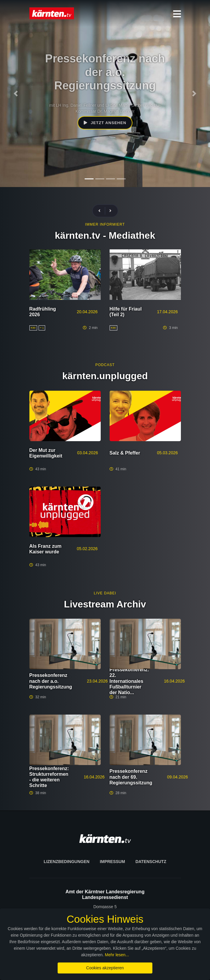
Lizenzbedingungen (67, 862)
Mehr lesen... (117, 955)
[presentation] (102, 211)
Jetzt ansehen (105, 123)
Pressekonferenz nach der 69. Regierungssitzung (131, 777)
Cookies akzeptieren (105, 968)
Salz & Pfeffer (125, 453)
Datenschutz (151, 862)
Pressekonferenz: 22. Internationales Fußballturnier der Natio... (129, 681)
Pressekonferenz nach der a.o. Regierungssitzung (51, 681)
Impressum (112, 862)
